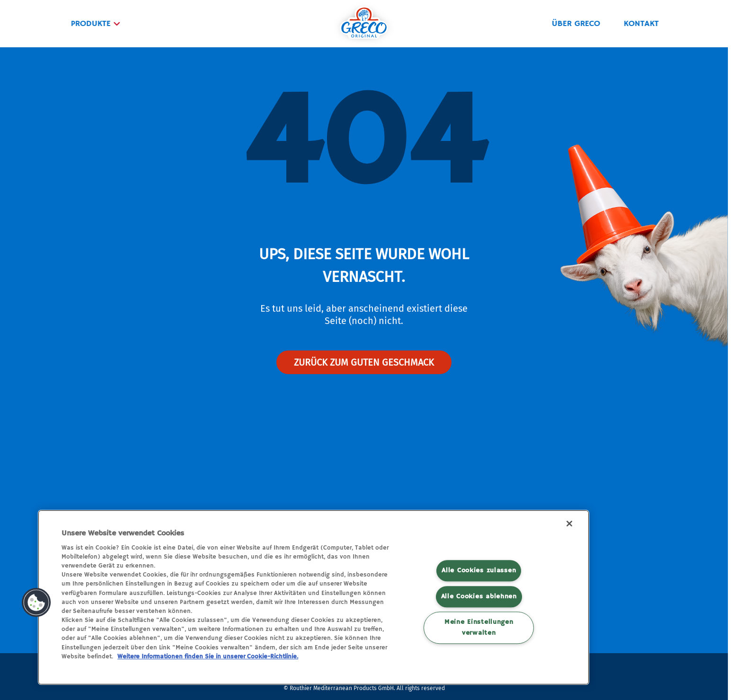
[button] (36, 603)
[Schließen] (569, 524)
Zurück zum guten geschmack (364, 362)
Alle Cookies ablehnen (479, 596)
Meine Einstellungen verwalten (479, 627)
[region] (314, 597)
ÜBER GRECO (575, 24)
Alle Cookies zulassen (479, 570)
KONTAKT (640, 24)
